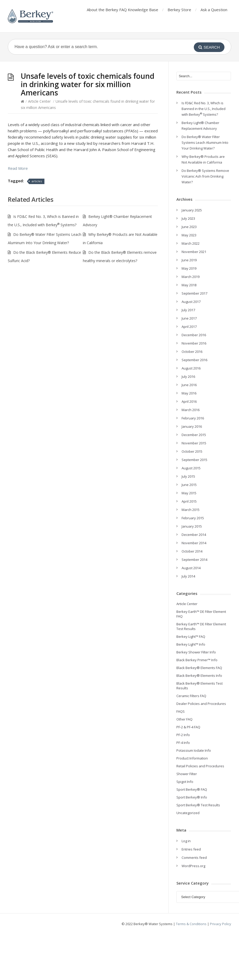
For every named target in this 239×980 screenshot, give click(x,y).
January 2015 (192, 526)
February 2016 (193, 418)
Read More (18, 168)
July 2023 (188, 218)
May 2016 (189, 393)
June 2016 (189, 385)
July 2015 (188, 476)
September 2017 (194, 293)
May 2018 (189, 285)
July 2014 (188, 576)
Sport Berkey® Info (192, 797)
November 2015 (194, 443)
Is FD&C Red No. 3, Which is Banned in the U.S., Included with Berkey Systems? (204, 109)
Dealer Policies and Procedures (201, 704)
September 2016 (194, 360)
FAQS (181, 711)
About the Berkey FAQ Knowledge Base (122, 10)
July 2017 (188, 310)
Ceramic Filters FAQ (191, 696)
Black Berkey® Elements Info (199, 676)
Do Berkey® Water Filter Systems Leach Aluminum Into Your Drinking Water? (205, 142)
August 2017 (191, 302)
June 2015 (189, 485)
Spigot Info (185, 782)
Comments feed (194, 858)
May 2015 (189, 493)
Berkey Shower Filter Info (196, 652)
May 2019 (189, 268)
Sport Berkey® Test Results (198, 805)
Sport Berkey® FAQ (192, 789)
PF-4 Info (183, 743)
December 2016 (194, 335)
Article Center (39, 101)
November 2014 (194, 543)
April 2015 (189, 501)
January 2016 (192, 426)
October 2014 (192, 551)
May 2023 (189, 235)
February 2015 (193, 518)
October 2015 (192, 451)
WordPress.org (193, 866)
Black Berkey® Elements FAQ (199, 668)
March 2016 (191, 410)
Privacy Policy (221, 924)
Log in (186, 841)
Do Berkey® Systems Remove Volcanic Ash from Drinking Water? (205, 176)
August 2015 (191, 468)
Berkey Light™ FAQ (191, 637)
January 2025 (192, 210)
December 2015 (194, 435)
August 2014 (191, 568)
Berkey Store (179, 10)
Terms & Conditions (191, 924)
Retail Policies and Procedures (200, 766)
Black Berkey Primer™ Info (197, 660)
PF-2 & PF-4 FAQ (188, 727)
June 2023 (189, 227)
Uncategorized (188, 813)
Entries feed (191, 849)
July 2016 (188, 377)
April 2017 (189, 327)
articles (37, 181)
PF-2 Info (183, 735)
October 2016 (192, 352)
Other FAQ (184, 719)
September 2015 (194, 460)
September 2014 (194, 560)
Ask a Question (214, 10)
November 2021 (194, 252)
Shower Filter (187, 774)
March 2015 (191, 510)
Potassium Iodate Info (194, 750)
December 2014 (194, 535)
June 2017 (189, 318)
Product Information (192, 758)
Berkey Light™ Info (191, 644)
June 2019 (189, 260)
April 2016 (189, 401)
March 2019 (191, 277)
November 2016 (194, 343)
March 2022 (191, 243)
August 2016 (191, 368)
